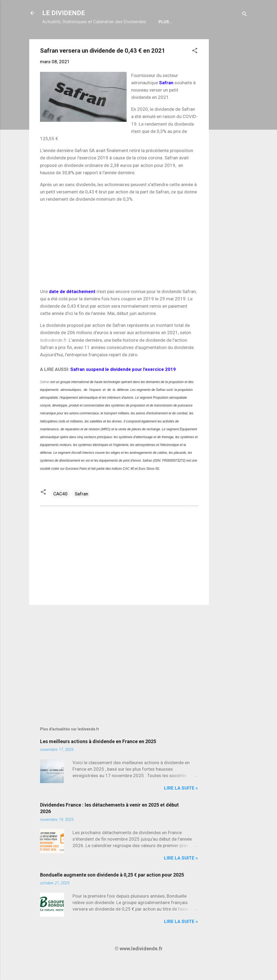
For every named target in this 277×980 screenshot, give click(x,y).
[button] (195, 69)
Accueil (55, 39)
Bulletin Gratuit (162, 39)
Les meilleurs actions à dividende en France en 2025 (98, 759)
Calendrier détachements (104, 39)
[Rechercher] (245, 15)
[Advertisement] (230, 137)
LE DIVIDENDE (64, 13)
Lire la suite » (181, 805)
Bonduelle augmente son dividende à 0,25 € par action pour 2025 (112, 892)
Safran (45, 399)
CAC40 (60, 511)
